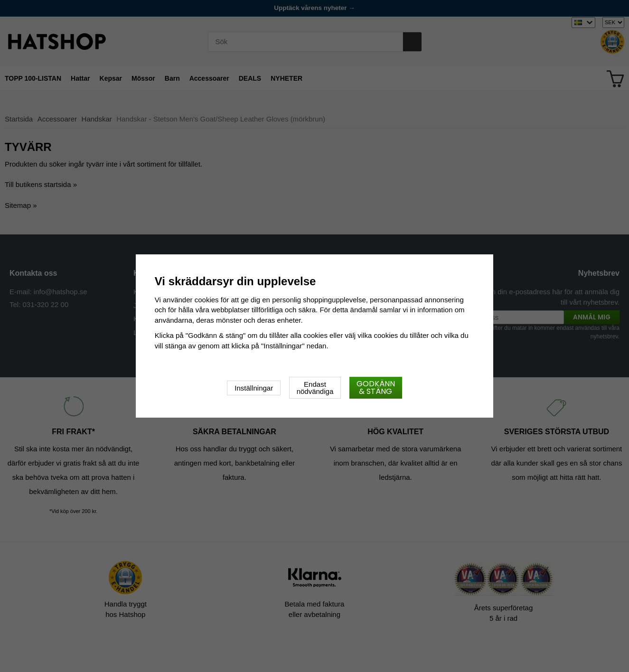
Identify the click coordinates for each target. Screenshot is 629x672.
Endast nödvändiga (315, 388)
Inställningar (254, 388)
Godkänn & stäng (376, 387)
